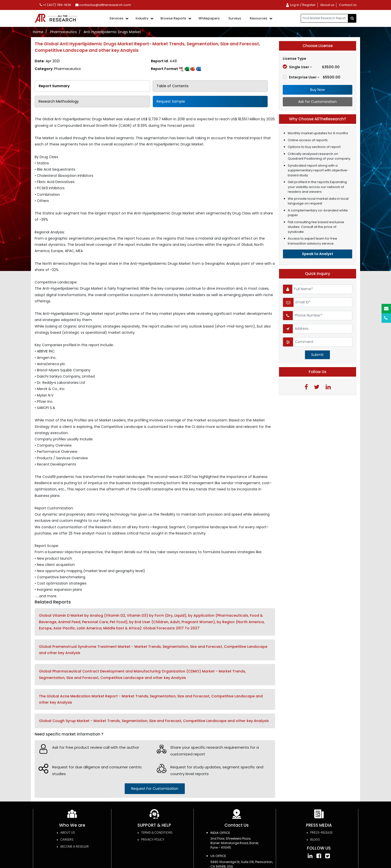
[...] (324, 18)
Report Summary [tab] (54, 86)
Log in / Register (301, 5)
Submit (317, 355)
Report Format (176, 69)
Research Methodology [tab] (59, 101)
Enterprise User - (312, 77)
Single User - (311, 67)
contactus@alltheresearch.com (103, 5)
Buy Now (317, 90)
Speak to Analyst (318, 254)
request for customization (155, 789)
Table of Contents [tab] (173, 86)
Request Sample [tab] (171, 101)
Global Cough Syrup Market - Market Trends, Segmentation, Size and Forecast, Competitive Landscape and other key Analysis (154, 721)
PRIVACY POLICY (153, 839)
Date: (47, 61)
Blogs (315, 839)
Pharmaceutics (63, 32)
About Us (68, 833)
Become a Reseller (75, 846)
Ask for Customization (317, 102)
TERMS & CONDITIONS (157, 833)
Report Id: (164, 61)
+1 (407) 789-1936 (55, 5)
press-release (321, 833)
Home (38, 32)
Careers (67, 839)
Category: (58, 69)
